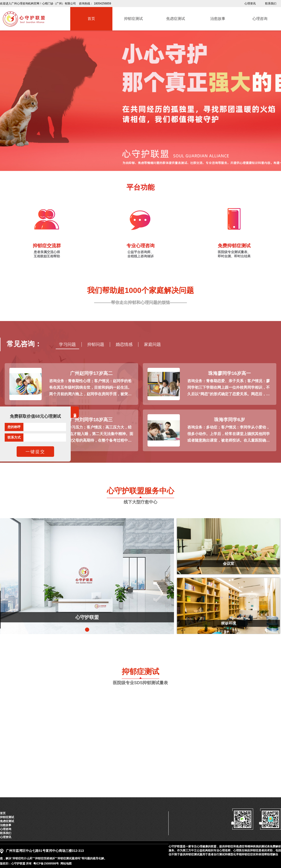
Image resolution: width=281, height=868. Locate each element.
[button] (87, 630)
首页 (3, 813)
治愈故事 (6, 825)
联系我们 (271, 4)
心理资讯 (250, 4)
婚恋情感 (124, 344)
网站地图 (66, 864)
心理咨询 (6, 829)
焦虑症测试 (7, 821)
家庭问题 (152, 344)
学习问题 (67, 344)
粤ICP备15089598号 (46, 864)
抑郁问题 (96, 344)
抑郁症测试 (7, 817)
